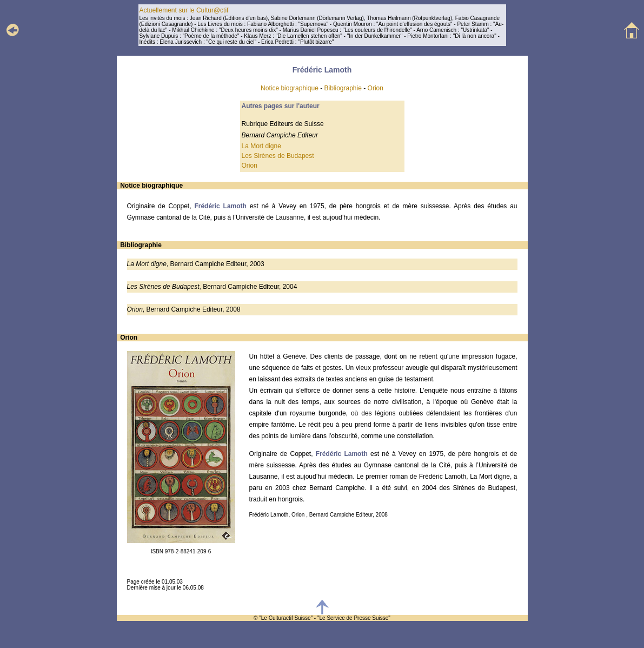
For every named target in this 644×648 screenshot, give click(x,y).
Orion (376, 88)
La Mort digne (261, 146)
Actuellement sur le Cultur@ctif (184, 10)
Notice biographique (290, 88)
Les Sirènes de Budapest (278, 156)
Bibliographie (343, 88)
